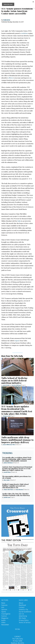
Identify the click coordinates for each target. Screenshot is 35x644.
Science (4, 616)
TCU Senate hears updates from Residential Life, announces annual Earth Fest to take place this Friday (17, 410)
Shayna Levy (7, 416)
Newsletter (5, 625)
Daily (19, 221)
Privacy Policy (24, 620)
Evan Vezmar (19, 490)
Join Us (21, 614)
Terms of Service (25, 623)
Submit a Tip (23, 610)
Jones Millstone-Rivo (9, 445)
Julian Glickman (8, 463)
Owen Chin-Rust (8, 490)
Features (4, 605)
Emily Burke (7, 20)
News (3, 603)
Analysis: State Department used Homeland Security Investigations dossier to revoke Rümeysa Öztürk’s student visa (17, 469)
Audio (3, 620)
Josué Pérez (7, 472)
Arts (3, 607)
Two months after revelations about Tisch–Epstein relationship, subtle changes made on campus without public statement (17, 459)
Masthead (22, 605)
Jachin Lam (7, 497)
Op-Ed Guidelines (25, 612)
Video (3, 623)
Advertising (23, 616)
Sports (4, 612)
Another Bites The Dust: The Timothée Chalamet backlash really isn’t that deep (16, 495)
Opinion (4, 610)
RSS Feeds (22, 618)
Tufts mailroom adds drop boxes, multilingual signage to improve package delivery (17, 440)
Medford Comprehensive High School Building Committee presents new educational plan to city (15, 486)
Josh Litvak (6, 385)
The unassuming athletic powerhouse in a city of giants (17, 477)
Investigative (6, 614)
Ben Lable (7, 480)
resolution (25, 33)
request (17, 341)
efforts (11, 78)
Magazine (5, 618)
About (21, 603)
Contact (22, 607)
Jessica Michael (17, 385)
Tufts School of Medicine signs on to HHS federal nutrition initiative (14, 380)
